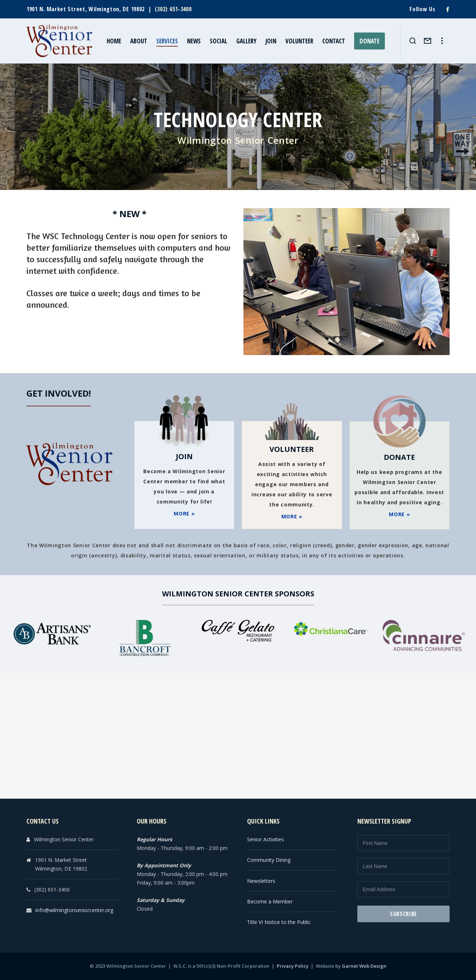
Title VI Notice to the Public (279, 922)
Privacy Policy (293, 966)
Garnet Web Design (364, 966)
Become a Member (270, 901)
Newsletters (261, 881)
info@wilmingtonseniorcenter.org (74, 910)
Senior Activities (265, 839)
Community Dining (269, 860)
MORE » (184, 513)
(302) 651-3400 (173, 9)
